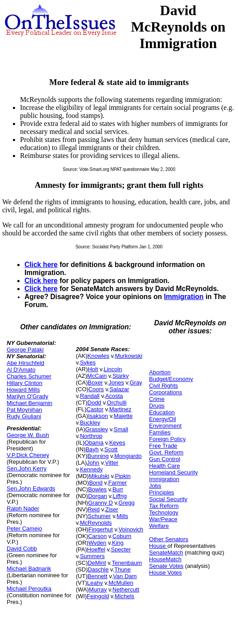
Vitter (112, 463)
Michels (125, 596)
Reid (94, 509)
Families (160, 432)
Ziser (112, 509)
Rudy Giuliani (24, 416)
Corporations (165, 392)
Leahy (95, 583)
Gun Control (165, 459)
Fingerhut (101, 529)
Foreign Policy (167, 439)
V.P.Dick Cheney (28, 455)
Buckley (90, 423)
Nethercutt (126, 589)
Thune (123, 569)
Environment (165, 426)
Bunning (98, 456)
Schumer (99, 516)
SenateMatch (166, 553)
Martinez (120, 409)
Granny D (101, 503)
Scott (111, 449)
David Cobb (22, 549)
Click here (41, 265)
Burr (118, 489)
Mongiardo (128, 456)
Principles (161, 492)
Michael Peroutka (29, 589)
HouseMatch (165, 559)
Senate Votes (166, 566)
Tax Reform (164, 506)
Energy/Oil (163, 419)
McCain (97, 376)
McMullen (121, 583)
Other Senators (169, 539)
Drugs (157, 406)
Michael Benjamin (30, 403)
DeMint (97, 563)
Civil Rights (163, 386)
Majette (123, 416)
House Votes (165, 573)
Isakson (98, 416)
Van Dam (125, 576)
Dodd (95, 403)
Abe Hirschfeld (26, 363)
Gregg (126, 503)
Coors (96, 389)
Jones (116, 383)
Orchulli (117, 403)
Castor (95, 409)
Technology (164, 512)
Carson (97, 536)
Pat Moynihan (24, 410)
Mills (122, 516)
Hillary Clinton (24, 383)
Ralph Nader (23, 508)
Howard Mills (23, 390)
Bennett (98, 576)
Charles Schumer (29, 376)
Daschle (98, 569)
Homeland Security (173, 472)
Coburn (122, 536)
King (118, 543)
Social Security (168, 499)
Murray (98, 589)
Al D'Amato (21, 370)
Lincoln (113, 369)
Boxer (95, 383)
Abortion (160, 372)
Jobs (155, 486)
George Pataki (25, 350)
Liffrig (120, 496)
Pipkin (123, 476)
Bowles (97, 489)
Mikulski (99, 476)
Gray (136, 383)
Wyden (97, 543)
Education (162, 412)
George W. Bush (28, 435)
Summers (93, 556)
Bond (96, 483)
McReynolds (96, 523)
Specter (121, 549)
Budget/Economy (171, 379)
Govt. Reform (166, 452)
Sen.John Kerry (27, 468)
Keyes (117, 443)
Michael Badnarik (29, 569)
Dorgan (98, 496)
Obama (94, 443)
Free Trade (163, 446)
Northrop (91, 436)
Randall (90, 396)
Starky (121, 376)
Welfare (159, 526)
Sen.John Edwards (31, 488)
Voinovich (131, 529)
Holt (93, 369)
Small (121, 429)
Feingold (98, 596)
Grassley (96, 429)
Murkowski (128, 356)
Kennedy (91, 469)
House (158, 546)
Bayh (92, 449)
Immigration (184, 297)
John (93, 463)
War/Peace (163, 519)
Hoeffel (96, 549)
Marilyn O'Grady (28, 396)
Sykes (88, 363)
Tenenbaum (127, 563)
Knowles (99, 356)
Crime (157, 399)
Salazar (119, 389)
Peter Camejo (24, 529)
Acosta (114, 396)
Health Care (164, 466)
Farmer (117, 483)
